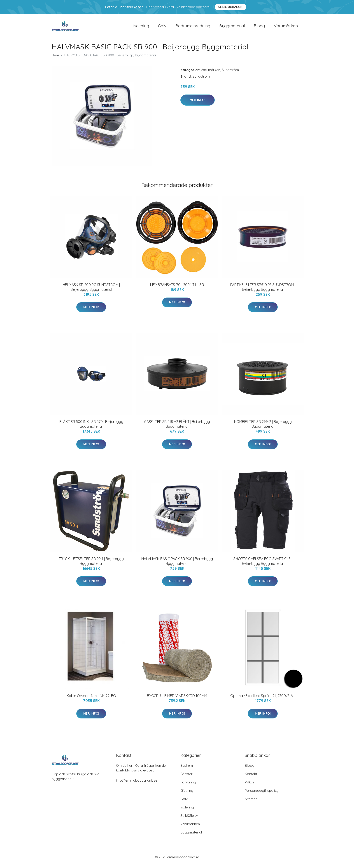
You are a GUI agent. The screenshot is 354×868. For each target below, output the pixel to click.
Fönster (186, 777)
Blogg (259, 27)
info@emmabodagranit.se (137, 784)
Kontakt (251, 777)
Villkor (250, 785)
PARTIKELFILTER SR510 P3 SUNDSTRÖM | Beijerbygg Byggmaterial (263, 290)
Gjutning (187, 794)
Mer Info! (198, 103)
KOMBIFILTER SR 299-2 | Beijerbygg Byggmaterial (263, 427)
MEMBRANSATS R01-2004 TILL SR (177, 288)
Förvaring (188, 785)
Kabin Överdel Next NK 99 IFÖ (91, 699)
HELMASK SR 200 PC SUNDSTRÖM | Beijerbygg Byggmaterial (91, 290)
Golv (162, 27)
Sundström (230, 73)
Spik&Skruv (189, 819)
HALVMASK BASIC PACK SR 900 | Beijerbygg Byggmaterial (177, 564)
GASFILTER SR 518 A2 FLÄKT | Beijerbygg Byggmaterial (177, 427)
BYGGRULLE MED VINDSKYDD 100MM (177, 699)
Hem (55, 58)
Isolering (141, 27)
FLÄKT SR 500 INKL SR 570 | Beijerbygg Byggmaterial (91, 427)
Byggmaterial (232, 27)
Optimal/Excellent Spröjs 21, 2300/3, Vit (263, 699)
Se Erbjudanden (230, 7)
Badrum (187, 769)
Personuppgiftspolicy (262, 794)
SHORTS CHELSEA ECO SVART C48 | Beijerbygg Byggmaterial (263, 564)
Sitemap (251, 802)
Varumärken (286, 27)
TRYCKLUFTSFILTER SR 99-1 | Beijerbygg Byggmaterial (91, 564)
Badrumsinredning (193, 27)
